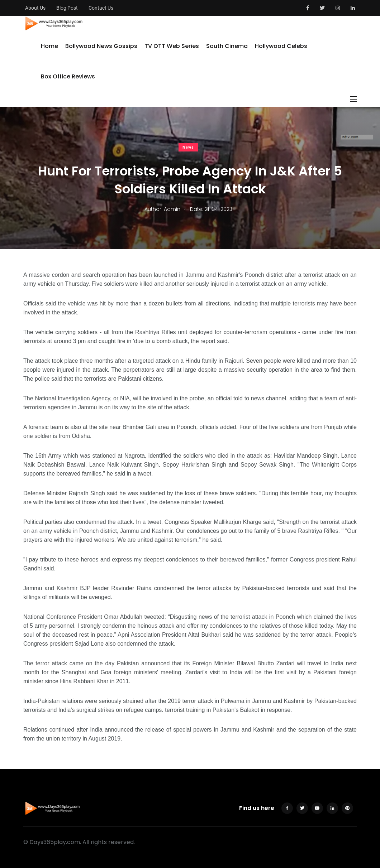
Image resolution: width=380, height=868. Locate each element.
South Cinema (227, 46)
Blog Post (67, 8)
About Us (35, 8)
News (188, 147)
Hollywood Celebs (281, 46)
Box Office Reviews (68, 76)
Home (49, 46)
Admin (172, 209)
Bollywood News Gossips (101, 46)
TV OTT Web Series (172, 46)
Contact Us (101, 8)
